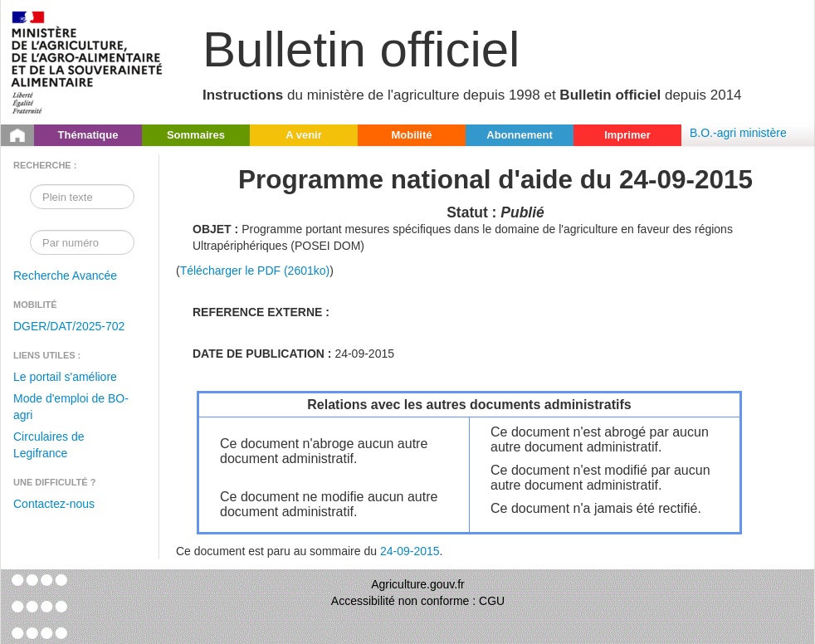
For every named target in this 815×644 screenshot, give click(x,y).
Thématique (88, 135)
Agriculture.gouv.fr (418, 584)
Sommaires (196, 135)
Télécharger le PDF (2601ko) (255, 271)
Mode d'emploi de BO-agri (71, 407)
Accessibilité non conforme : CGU (418, 601)
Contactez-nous (54, 504)
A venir (304, 135)
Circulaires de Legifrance (49, 445)
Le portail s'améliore (65, 377)
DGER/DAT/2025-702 (69, 326)
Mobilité (411, 135)
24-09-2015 (410, 551)
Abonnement (519, 135)
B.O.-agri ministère (738, 133)
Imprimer (627, 135)
